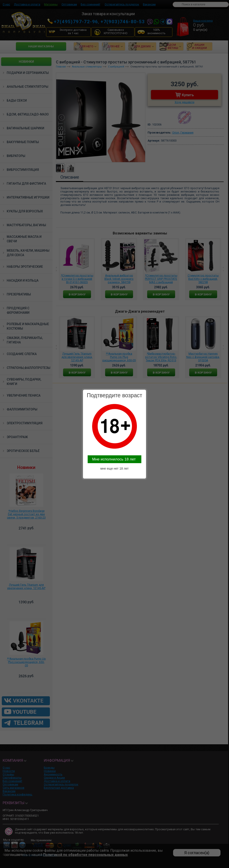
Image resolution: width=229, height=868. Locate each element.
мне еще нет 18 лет (115, 469)
